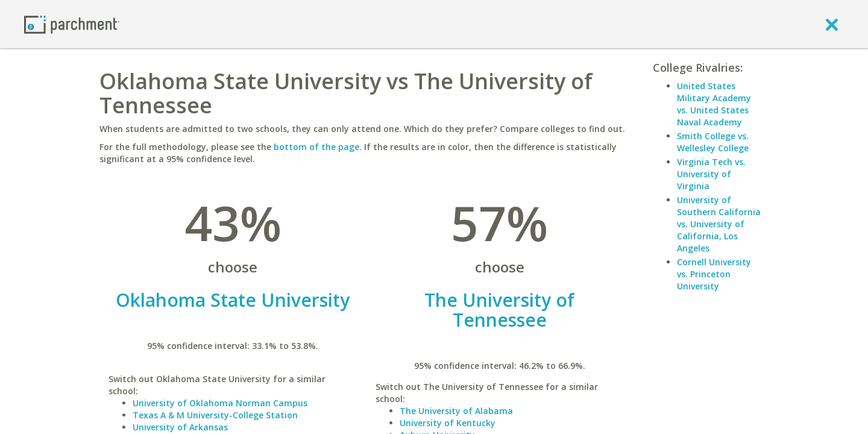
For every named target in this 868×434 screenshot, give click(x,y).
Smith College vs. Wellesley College (713, 142)
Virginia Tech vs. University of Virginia (711, 174)
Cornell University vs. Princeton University (714, 274)
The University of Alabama (456, 411)
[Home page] (72, 24)
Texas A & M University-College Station (215, 415)
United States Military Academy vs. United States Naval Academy (714, 104)
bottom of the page (316, 147)
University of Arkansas (180, 427)
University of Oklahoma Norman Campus (220, 403)
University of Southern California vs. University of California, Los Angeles (719, 224)
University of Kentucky (448, 423)
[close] (832, 24)
